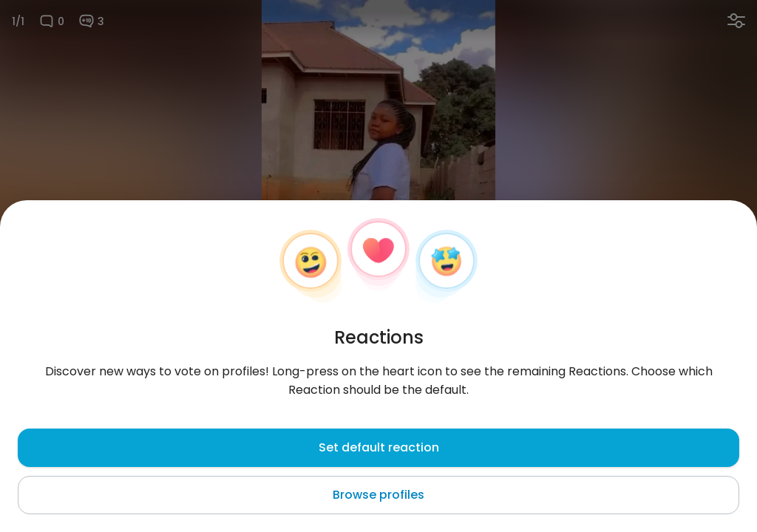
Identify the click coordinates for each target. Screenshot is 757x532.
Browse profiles (378, 495)
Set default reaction (379, 447)
